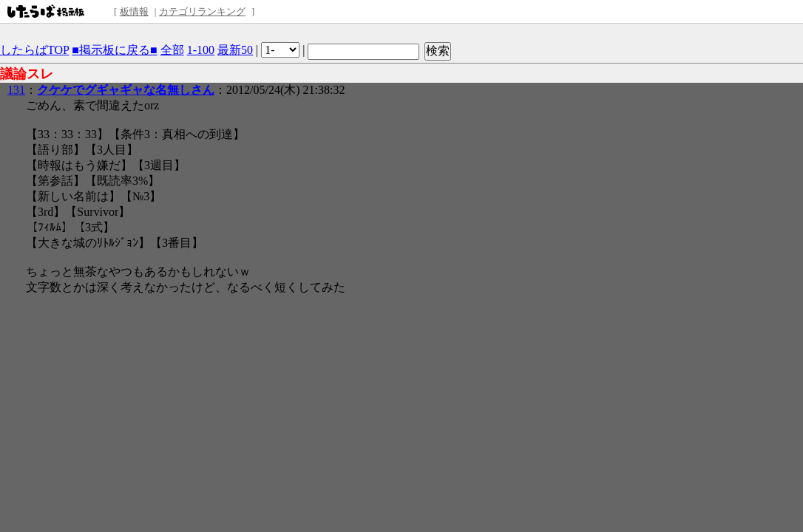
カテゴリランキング (202, 11)
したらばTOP (34, 50)
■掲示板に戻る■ (114, 50)
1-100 (201, 50)
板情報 (134, 11)
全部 (172, 50)
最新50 (235, 50)
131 (16, 90)
